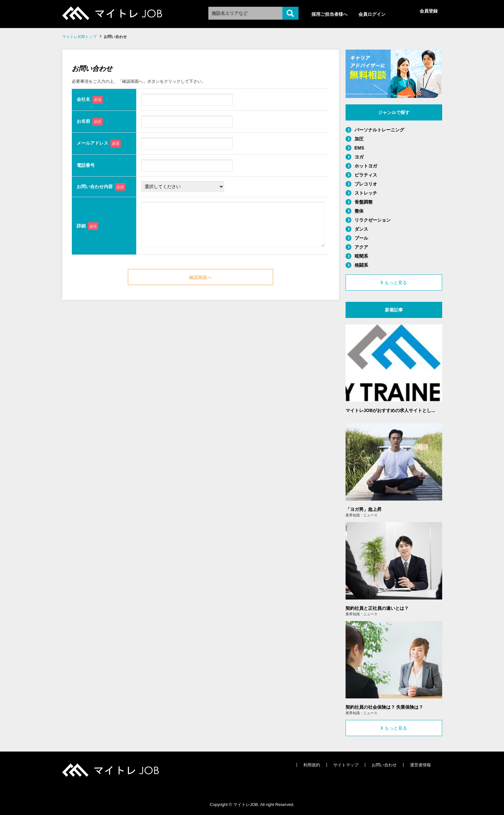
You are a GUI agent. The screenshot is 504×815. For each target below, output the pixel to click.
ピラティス (366, 175)
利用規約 (312, 765)
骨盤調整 (364, 202)
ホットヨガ (366, 166)
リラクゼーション (373, 220)
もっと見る (394, 283)
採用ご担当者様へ (329, 14)
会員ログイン (372, 14)
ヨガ (359, 157)
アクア (361, 247)
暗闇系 (361, 256)
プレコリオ (366, 184)
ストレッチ (366, 193)
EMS (359, 148)
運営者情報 (420, 765)
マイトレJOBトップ (79, 37)
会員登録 (429, 11)
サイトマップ (346, 765)
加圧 (359, 139)
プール (361, 238)
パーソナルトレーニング (379, 130)
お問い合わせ (384, 765)
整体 (359, 211)
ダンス (361, 229)
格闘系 (361, 265)
